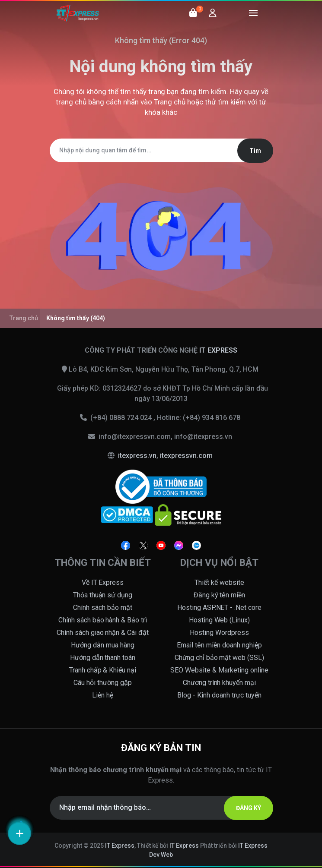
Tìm (255, 151)
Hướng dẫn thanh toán (103, 658)
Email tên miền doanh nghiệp (219, 645)
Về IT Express (103, 582)
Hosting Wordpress (219, 633)
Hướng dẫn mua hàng (103, 645)
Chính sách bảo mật (103, 608)
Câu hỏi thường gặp (103, 683)
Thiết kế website (219, 582)
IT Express (120, 846)
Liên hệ (103, 695)
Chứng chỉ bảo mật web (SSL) (220, 658)
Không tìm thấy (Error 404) (161, 40)
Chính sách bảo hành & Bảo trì (103, 620)
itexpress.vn (137, 456)
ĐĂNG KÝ (249, 808)
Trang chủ (170, 102)
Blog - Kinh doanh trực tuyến (219, 695)
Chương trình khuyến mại (220, 683)
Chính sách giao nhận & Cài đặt (103, 633)
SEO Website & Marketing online (219, 670)
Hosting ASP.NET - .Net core (220, 608)
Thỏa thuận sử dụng (103, 595)
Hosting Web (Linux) (220, 620)
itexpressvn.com (186, 456)
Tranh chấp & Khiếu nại (103, 670)
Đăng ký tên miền (220, 595)
